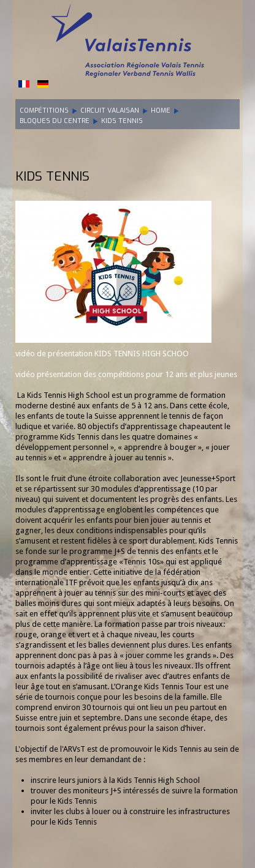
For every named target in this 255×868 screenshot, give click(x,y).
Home (161, 110)
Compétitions (44, 110)
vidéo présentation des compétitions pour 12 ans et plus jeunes (126, 374)
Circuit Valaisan (110, 110)
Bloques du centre (55, 121)
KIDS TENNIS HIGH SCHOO (142, 354)
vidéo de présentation (55, 354)
